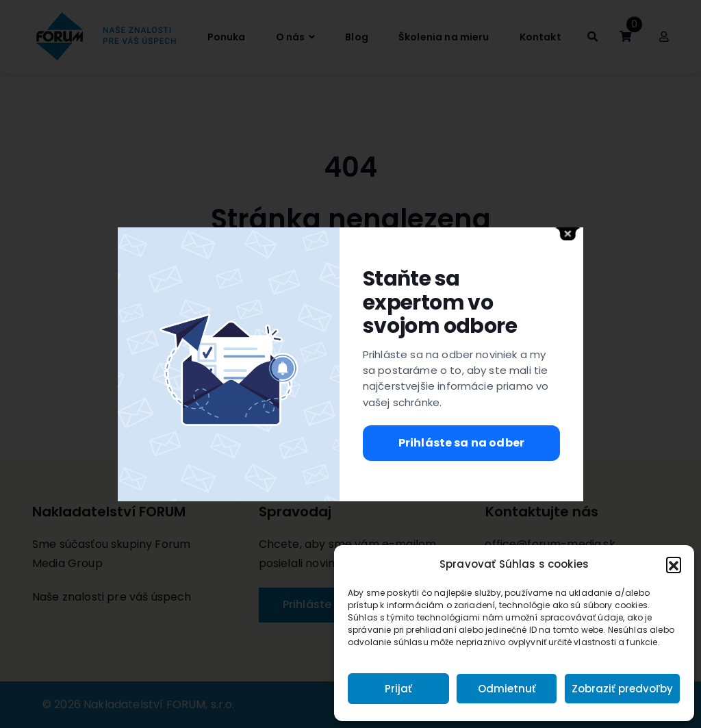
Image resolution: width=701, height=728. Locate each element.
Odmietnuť (507, 689)
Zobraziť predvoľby (622, 689)
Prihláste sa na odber (461, 443)
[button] (674, 564)
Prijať (398, 689)
